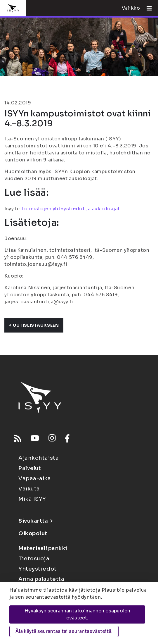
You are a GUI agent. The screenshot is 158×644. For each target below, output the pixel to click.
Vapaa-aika (35, 478)
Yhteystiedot (38, 569)
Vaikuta (29, 489)
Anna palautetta (41, 579)
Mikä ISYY (32, 499)
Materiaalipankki (43, 548)
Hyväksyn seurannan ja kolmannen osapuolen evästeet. (77, 614)
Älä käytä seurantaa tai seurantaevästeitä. (64, 631)
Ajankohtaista (39, 458)
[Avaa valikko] (147, 8)
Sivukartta (35, 521)
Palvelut (30, 468)
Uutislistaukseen (34, 325)
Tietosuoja (34, 559)
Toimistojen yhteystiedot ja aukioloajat (71, 209)
